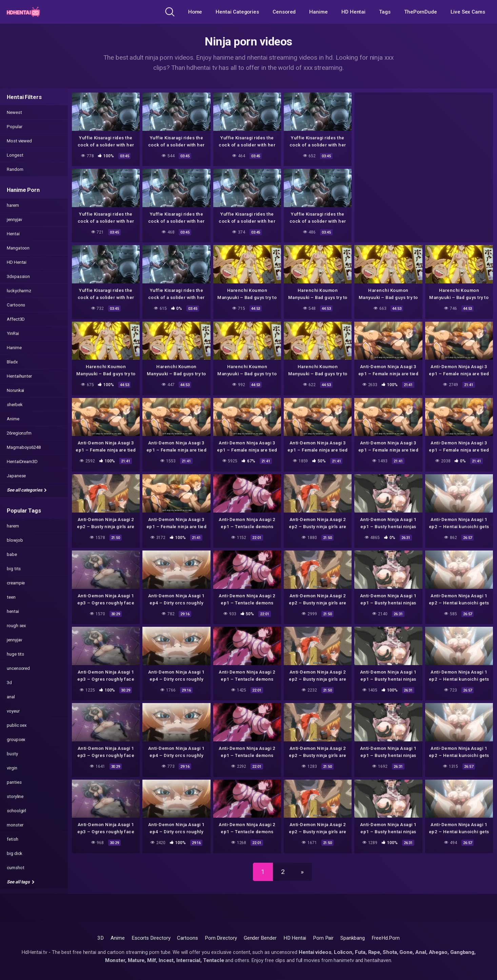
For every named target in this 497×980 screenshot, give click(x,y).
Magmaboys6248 (24, 447)
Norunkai (15, 390)
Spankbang (352, 938)
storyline (15, 796)
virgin (12, 768)
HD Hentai (353, 12)
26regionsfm (19, 433)
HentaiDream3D (22, 462)
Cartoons (16, 305)
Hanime (319, 12)
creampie (16, 583)
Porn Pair (323, 938)
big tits (14, 569)
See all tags (21, 882)
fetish (13, 839)
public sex (17, 725)
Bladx (12, 362)
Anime (13, 419)
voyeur (13, 711)
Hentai (13, 234)
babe (12, 554)
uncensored (18, 668)
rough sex (16, 626)
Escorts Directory (151, 938)
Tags (385, 12)
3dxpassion (18, 276)
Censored (284, 12)
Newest (14, 112)
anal (11, 697)
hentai (13, 611)
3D (101, 938)
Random (15, 169)
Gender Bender (260, 938)
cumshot (15, 868)
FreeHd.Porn (386, 938)
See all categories (27, 490)
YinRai (13, 333)
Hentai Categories (237, 12)
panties (14, 782)
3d (9, 683)
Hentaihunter (19, 376)
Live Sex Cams (468, 12)
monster (15, 825)
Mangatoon (18, 248)
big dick (15, 853)
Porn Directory (221, 938)
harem (13, 205)
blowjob (15, 540)
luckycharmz (19, 291)
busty (12, 754)
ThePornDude (421, 12)
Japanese (16, 476)
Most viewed (19, 141)
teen (11, 597)
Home (195, 12)
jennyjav (14, 219)
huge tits (15, 654)
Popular (14, 127)
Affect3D (16, 319)
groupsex (16, 739)
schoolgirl (16, 811)
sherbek (15, 405)
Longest (15, 155)
